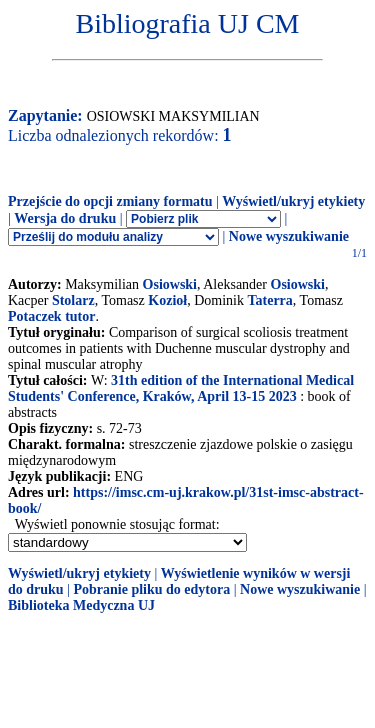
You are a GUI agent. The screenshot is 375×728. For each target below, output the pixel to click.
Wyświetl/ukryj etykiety (293, 201)
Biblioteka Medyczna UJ (81, 605)
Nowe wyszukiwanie (289, 236)
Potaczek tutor (51, 316)
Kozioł (167, 300)
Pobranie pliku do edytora (151, 589)
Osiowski (170, 284)
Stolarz (73, 300)
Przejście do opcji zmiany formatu (110, 201)
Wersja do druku (65, 218)
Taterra (269, 300)
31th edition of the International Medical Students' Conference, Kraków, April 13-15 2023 (181, 388)
